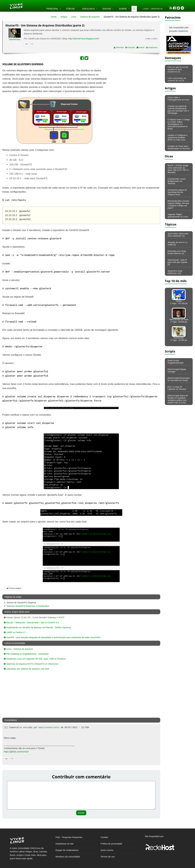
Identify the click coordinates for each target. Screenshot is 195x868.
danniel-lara (15, 39)
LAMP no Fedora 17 (15, 632)
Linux (74, 17)
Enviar (107, 9)
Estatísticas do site (65, 844)
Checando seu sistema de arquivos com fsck (26, 669)
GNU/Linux (89, 9)
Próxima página (14, 588)
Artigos (64, 17)
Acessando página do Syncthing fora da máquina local (177, 192)
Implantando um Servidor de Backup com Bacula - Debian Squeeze (37, 627)
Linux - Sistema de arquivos (18, 649)
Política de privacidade (111, 844)
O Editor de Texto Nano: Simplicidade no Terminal (179, 147)
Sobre (123, 9)
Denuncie (119, 47)
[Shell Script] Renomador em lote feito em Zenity (179, 379)
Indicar (140, 47)
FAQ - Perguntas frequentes (69, 837)
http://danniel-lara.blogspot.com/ (84, 39)
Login (146, 9)
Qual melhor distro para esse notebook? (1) (178, 235)
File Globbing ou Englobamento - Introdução (26, 654)
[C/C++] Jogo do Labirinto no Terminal (177, 388)
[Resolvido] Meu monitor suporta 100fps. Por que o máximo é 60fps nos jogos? (178, 204)
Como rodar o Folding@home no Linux (178, 99)
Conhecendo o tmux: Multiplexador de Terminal (177, 181)
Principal (52, 9)
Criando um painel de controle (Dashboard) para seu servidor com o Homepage (178, 110)
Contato (104, 837)
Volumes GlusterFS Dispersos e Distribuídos (28, 606)
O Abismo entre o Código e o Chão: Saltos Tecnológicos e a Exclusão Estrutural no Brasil (179, 124)
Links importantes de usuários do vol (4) (177, 79)
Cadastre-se (157, 9)
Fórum (70, 9)
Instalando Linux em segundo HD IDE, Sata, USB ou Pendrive (35, 659)
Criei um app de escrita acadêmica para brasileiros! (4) (178, 69)
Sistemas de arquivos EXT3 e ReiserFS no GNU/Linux (31, 664)
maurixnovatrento (49, 728)
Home (54, 17)
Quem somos (107, 850)
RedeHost (183, 31)
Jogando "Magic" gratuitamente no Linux (178, 216)
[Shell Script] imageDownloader (176, 362)
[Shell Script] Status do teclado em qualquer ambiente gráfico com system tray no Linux (178, 399)
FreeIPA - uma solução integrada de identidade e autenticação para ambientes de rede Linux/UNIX (52, 637)
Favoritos (130, 47)
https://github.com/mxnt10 (16, 752)
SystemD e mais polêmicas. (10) (175, 272)
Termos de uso (108, 857)
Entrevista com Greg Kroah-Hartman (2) (177, 252)
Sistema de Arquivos (90, 17)
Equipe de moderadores (67, 850)
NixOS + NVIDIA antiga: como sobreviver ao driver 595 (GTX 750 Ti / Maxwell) (178, 169)
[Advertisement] (134, 91)
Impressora (152, 47)
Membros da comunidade (68, 857)
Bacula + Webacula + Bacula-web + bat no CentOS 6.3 (31, 623)
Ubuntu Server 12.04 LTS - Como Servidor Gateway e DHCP (34, 617)
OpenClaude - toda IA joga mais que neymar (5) (177, 262)
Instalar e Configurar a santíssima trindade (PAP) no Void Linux (178, 137)
